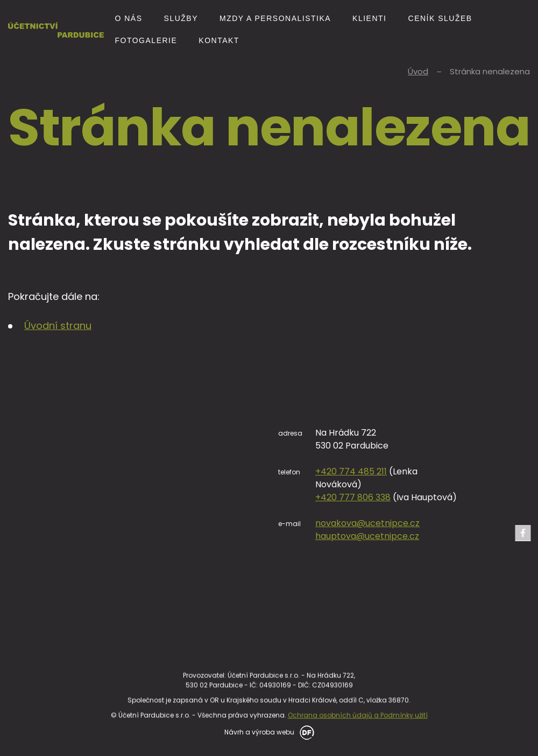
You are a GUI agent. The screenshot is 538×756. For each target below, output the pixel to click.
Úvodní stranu (58, 325)
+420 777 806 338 (483, 497)
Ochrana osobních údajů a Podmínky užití (358, 749)
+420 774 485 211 (481, 471)
